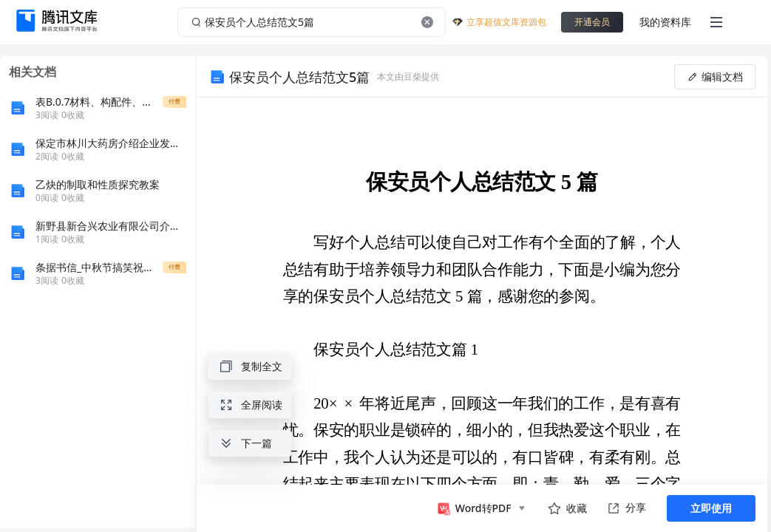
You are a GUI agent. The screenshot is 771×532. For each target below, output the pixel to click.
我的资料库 (665, 22)
